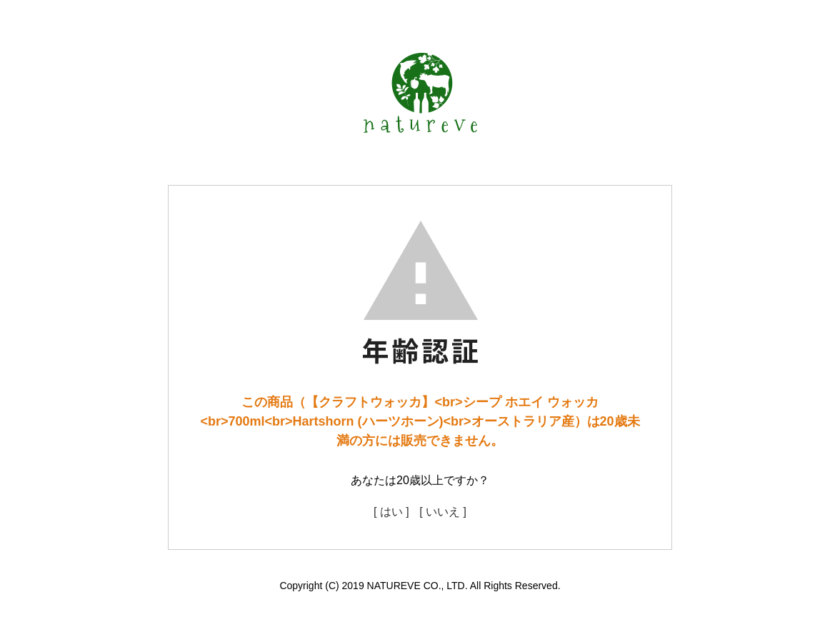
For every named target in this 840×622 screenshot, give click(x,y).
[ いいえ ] (443, 512)
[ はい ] (391, 512)
